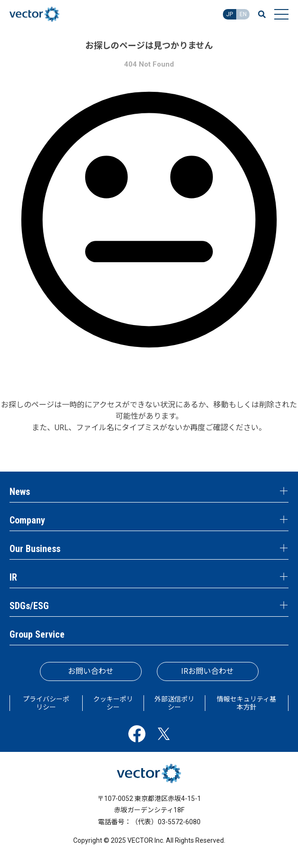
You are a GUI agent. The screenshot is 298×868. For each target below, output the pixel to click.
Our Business (35, 549)
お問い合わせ (91, 671)
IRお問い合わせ (207, 671)
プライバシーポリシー (46, 703)
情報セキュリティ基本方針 (246, 703)
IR (13, 577)
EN (243, 14)
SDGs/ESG (29, 606)
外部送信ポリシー (174, 703)
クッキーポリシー (113, 703)
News (20, 492)
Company (27, 520)
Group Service (37, 634)
